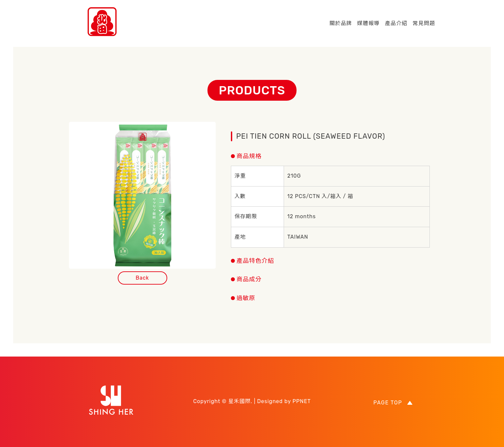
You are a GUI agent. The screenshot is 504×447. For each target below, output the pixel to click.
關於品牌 (341, 23)
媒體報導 (368, 23)
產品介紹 (396, 23)
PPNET (302, 401)
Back (142, 278)
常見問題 (424, 23)
